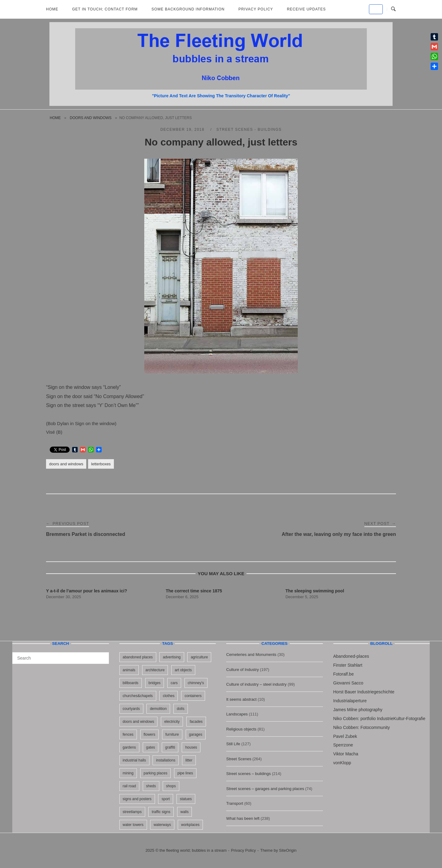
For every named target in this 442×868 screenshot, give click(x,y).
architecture (155, 670)
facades (196, 722)
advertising (172, 657)
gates (151, 747)
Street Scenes (239, 759)
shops (171, 786)
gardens (129, 747)
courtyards (131, 709)
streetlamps (132, 812)
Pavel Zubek (345, 736)
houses (191, 747)
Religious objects (241, 729)
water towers (133, 825)
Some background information (188, 9)
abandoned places (138, 657)
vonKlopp (342, 763)
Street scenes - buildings (249, 130)
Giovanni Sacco (348, 683)
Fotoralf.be (344, 674)
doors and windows (91, 118)
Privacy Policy (256, 9)
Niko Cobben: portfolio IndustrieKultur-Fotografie (379, 719)
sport (166, 799)
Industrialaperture (350, 701)
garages (196, 734)
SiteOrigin (288, 850)
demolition (158, 709)
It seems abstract (241, 699)
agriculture (199, 657)
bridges (155, 683)
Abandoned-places (351, 656)
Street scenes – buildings (248, 774)
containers (193, 696)
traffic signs (161, 812)
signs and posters (137, 799)
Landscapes (237, 714)
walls (185, 812)
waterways (162, 825)
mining (128, 773)
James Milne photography (358, 710)
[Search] (102, 655)
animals (129, 670)
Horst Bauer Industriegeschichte (364, 692)
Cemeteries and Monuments (251, 655)
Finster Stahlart (348, 665)
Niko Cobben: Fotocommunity (362, 727)
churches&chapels (138, 696)
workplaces (190, 825)
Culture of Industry (242, 670)
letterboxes (101, 464)
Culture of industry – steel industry (256, 684)
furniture (172, 734)
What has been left (243, 818)
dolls (181, 709)
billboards (131, 683)
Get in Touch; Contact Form (105, 9)
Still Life (233, 744)
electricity (172, 722)
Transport (235, 803)
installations (166, 760)
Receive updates (306, 9)
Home (52, 9)
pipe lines (185, 773)
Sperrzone (343, 745)
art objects (183, 670)
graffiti (170, 747)
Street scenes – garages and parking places (265, 789)
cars (174, 683)
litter (189, 760)
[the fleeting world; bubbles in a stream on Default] (376, 9)
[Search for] (61, 658)
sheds (151, 786)
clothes (169, 696)
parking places (155, 773)
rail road (129, 786)
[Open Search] (393, 9)
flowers (149, 734)
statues (186, 799)
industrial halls (134, 760)
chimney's (196, 683)
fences (128, 734)
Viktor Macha (346, 754)
